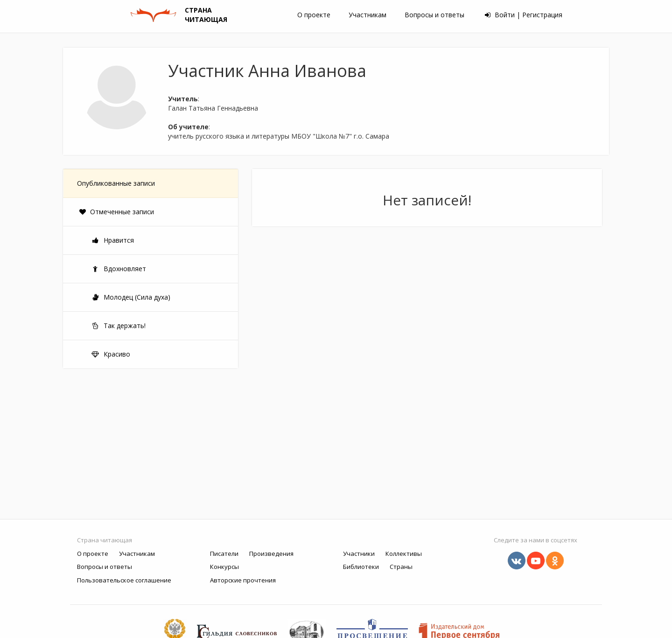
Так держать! (118, 326)
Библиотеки (361, 567)
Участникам (367, 15)
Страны (401, 567)
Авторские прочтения (243, 580)
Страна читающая (105, 540)
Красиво (111, 354)
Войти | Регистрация (524, 15)
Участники (359, 554)
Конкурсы (224, 567)
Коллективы (404, 554)
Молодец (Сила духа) (131, 297)
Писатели (224, 554)
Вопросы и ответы (434, 15)
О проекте (314, 15)
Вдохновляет (119, 269)
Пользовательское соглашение (124, 580)
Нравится (112, 240)
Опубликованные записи (116, 183)
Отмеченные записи (117, 212)
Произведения (271, 554)
